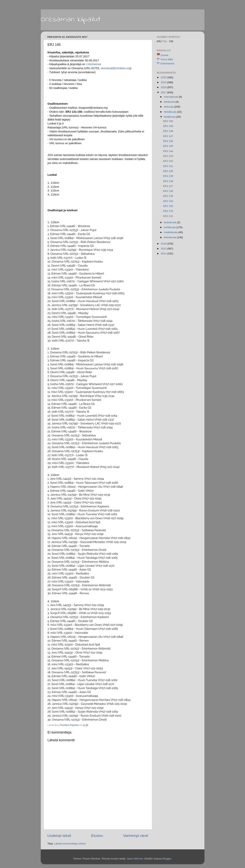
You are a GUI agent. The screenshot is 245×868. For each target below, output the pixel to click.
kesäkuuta (170, 117)
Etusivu (97, 836)
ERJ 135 (168, 196)
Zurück (164, 55)
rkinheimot (93, 64)
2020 (164, 77)
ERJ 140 (168, 171)
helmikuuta (170, 237)
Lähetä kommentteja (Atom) (70, 844)
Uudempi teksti (59, 836)
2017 (164, 92)
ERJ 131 (168, 216)
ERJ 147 (168, 136)
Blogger (167, 859)
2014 (164, 254)
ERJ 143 (168, 156)
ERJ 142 (168, 161)
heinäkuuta (171, 112)
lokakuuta (170, 102)
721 (165, 41)
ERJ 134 (168, 201)
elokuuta (169, 107)
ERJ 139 (168, 176)
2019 (164, 82)
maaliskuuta (171, 232)
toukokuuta (171, 222)
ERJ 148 (168, 131)
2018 (164, 87)
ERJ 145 (168, 146)
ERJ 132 (168, 211)
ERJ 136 (168, 191)
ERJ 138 (168, 181)
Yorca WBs (167, 59)
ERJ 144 (168, 151)
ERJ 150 (168, 121)
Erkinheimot (167, 64)
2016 (164, 244)
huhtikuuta (170, 227)
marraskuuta (171, 97)
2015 (164, 249)
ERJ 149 (168, 126)
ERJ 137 (168, 186)
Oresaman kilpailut (71, 20)
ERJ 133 (168, 206)
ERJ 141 (168, 166)
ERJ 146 (168, 141)
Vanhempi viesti (136, 836)
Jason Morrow (135, 859)
